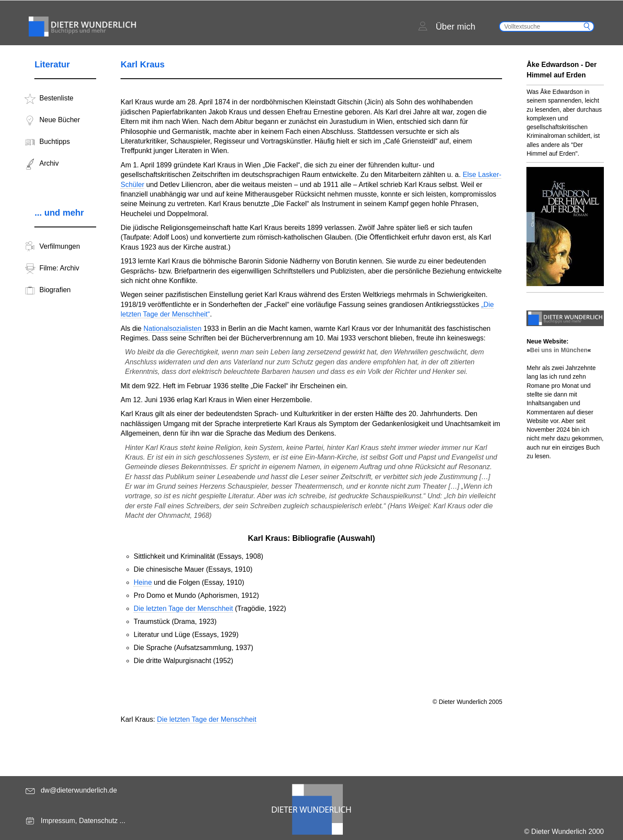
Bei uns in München (559, 350)
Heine (143, 582)
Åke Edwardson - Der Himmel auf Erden (561, 70)
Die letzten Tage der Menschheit (183, 608)
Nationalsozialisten (172, 328)
